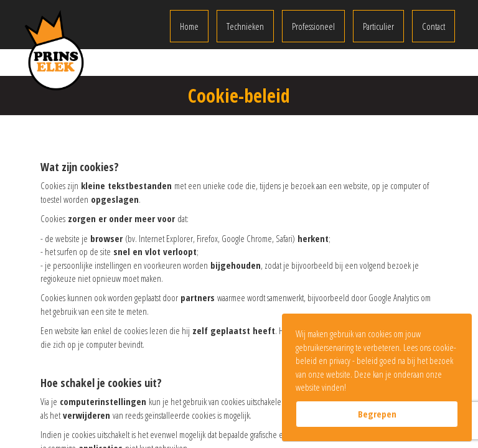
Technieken (245, 26)
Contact (433, 26)
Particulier (378, 26)
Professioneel (313, 26)
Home (189, 26)
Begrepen (377, 414)
